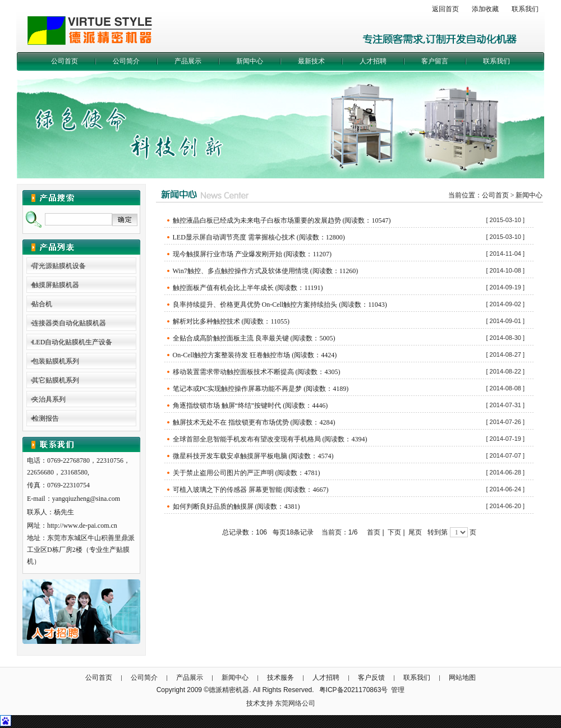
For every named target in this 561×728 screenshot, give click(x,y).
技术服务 (280, 678)
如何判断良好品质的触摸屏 (213, 506)
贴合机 (42, 304)
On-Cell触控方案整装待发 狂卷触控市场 (232, 355)
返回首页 (445, 9)
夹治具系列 (49, 399)
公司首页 (65, 61)
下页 (394, 532)
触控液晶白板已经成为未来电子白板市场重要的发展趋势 (257, 220)
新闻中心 (250, 61)
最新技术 (311, 61)
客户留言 (435, 61)
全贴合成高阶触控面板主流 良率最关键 (231, 338)
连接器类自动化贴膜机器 (69, 323)
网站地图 (462, 678)
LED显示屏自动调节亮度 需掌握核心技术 (234, 237)
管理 (398, 690)
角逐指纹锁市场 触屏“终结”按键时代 (227, 406)
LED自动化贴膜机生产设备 (72, 342)
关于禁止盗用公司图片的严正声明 (223, 473)
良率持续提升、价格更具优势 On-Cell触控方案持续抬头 (255, 305)
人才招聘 (373, 61)
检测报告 (45, 418)
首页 (374, 532)
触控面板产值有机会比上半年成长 (223, 288)
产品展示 (188, 61)
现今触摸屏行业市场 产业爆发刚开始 (227, 254)
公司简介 (126, 61)
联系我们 (525, 9)
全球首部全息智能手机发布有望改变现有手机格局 (247, 439)
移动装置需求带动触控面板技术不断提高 (233, 372)
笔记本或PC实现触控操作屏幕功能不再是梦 (238, 389)
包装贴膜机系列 (56, 361)
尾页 (415, 532)
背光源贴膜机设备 (59, 266)
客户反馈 (371, 678)
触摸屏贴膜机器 (56, 285)
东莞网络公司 (295, 703)
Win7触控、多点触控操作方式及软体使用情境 (241, 271)
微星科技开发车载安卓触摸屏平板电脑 (230, 456)
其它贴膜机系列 (56, 380)
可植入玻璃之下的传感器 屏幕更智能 (227, 490)
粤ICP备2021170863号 (354, 690)
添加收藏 (485, 9)
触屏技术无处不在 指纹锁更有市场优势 (231, 422)
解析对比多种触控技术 (206, 321)
